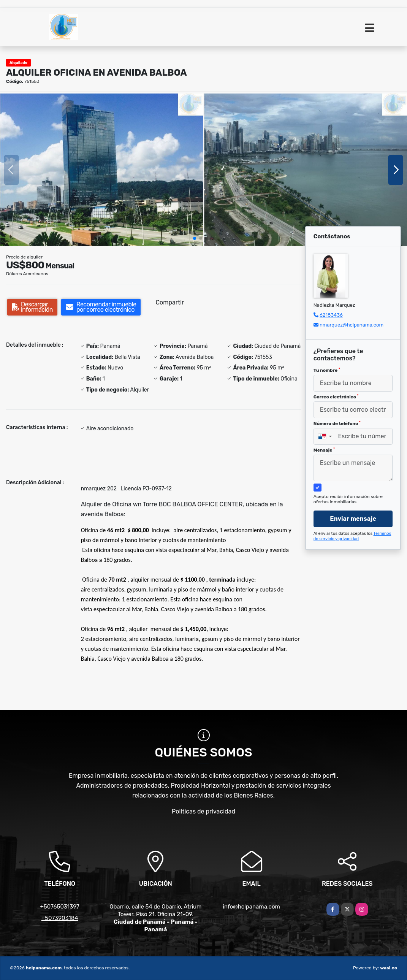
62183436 (331, 315)
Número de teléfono (337, 423)
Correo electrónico (336, 397)
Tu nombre (327, 370)
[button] (195, 238)
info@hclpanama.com (251, 907)
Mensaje (324, 450)
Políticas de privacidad (203, 811)
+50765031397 (60, 907)
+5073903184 (60, 918)
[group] (101, 170)
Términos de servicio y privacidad (352, 536)
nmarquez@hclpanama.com (352, 325)
